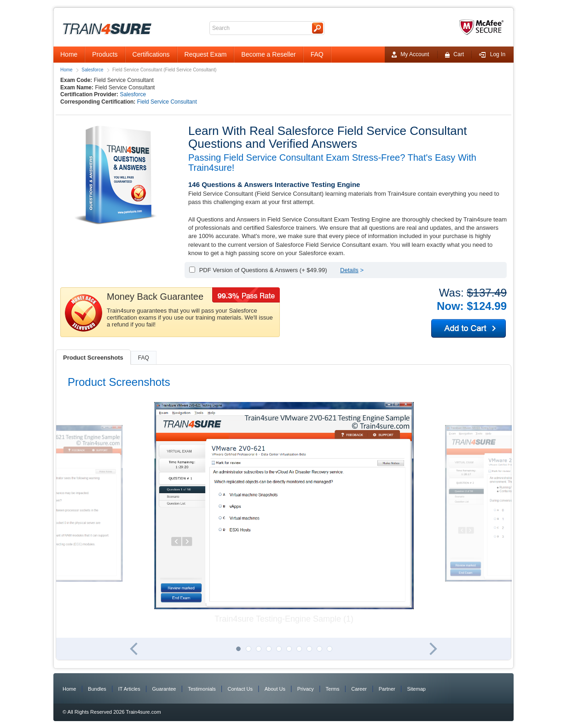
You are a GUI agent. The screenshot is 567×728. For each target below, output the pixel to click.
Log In (492, 55)
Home (69, 54)
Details (349, 270)
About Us (275, 689)
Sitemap (417, 689)
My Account (410, 55)
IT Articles (129, 689)
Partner (387, 689)
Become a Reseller (268, 54)
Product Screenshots (93, 358)
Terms (333, 689)
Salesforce (92, 70)
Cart (454, 55)
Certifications (151, 54)
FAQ (317, 54)
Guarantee (164, 689)
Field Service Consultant (167, 102)
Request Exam (206, 54)
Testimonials (202, 689)
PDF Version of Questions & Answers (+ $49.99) (263, 270)
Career (359, 689)
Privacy (306, 689)
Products (105, 54)
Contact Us (240, 689)
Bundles (97, 689)
